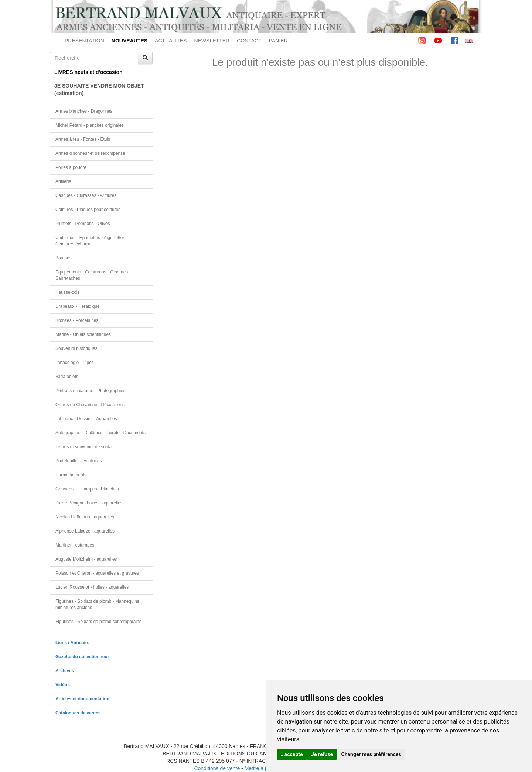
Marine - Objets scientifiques (83, 334)
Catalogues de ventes (78, 713)
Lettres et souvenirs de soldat (84, 447)
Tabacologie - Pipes (75, 363)
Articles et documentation (82, 699)
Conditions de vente (217, 768)
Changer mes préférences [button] (371, 754)
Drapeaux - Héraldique (78, 306)
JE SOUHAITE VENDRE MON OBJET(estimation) (99, 89)
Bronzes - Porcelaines (77, 320)
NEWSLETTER (212, 41)
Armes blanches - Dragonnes (84, 111)
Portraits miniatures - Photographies (91, 391)
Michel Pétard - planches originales (90, 125)
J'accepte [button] (292, 754)
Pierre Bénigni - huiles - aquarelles (89, 503)
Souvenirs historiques (76, 348)
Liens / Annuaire (72, 643)
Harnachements (71, 475)
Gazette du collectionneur (82, 657)
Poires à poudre (71, 167)
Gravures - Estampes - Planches (87, 489)
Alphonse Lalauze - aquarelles (85, 531)
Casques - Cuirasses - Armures (86, 195)
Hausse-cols (67, 292)
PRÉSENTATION (84, 41)
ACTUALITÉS (171, 41)
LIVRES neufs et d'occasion (88, 72)
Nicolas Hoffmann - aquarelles (85, 517)
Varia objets (67, 377)
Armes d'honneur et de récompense (90, 153)
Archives (65, 671)
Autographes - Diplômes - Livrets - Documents (100, 433)
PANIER (278, 41)
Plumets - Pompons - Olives (83, 224)
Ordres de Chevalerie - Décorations (90, 405)
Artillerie (63, 181)
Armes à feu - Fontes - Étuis (83, 139)
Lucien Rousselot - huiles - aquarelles (92, 587)
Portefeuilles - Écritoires (79, 461)
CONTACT (249, 41)
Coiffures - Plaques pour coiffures (88, 210)
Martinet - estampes (75, 545)
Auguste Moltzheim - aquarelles (86, 559)
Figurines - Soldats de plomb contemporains (98, 622)
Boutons (64, 258)
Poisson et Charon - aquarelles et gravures (97, 573)
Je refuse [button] (322, 754)
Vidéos (63, 685)
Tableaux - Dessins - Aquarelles (86, 419)
